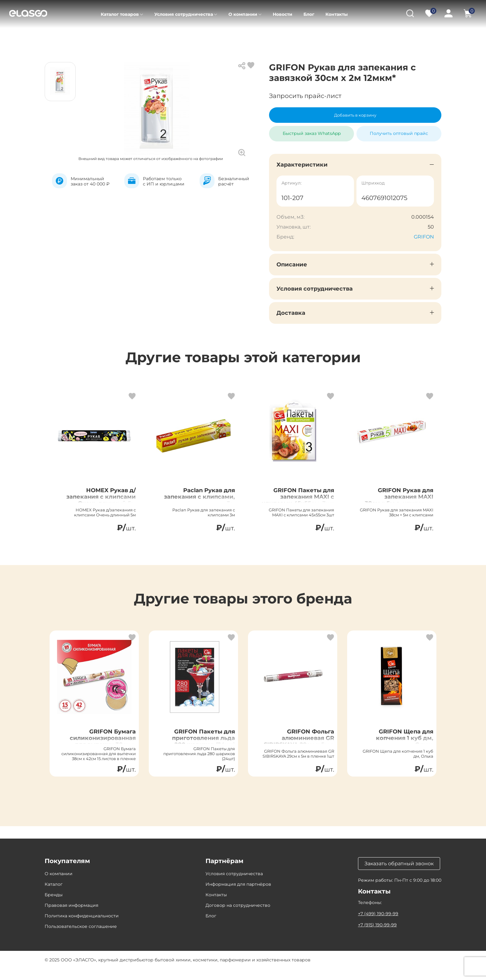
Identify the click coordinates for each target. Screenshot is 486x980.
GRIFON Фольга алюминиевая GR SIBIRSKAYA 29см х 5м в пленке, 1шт (296, 747)
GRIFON (424, 237)
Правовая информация (71, 916)
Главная (53, 37)
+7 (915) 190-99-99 (377, 936)
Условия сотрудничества (184, 14)
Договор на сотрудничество (238, 916)
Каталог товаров (120, 14)
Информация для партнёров (238, 895)
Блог (309, 14)
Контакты (337, 14)
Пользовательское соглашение (81, 938)
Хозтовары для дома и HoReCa (216, 37)
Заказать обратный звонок (399, 875)
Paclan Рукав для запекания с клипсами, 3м (205, 499)
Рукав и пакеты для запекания (295, 37)
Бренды (54, 906)
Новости (283, 14)
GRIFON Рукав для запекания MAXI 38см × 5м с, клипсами (401, 503)
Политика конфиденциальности (82, 927)
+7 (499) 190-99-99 (378, 925)
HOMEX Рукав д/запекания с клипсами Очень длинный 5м (106, 503)
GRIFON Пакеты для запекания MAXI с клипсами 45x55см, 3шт (299, 503)
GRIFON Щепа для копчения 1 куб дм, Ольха (400, 743)
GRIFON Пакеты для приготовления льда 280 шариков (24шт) (199, 743)
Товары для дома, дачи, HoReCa (136, 37)
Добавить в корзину (355, 115)
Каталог (81, 37)
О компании (243, 14)
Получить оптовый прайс (399, 133)
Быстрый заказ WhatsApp (312, 131)
